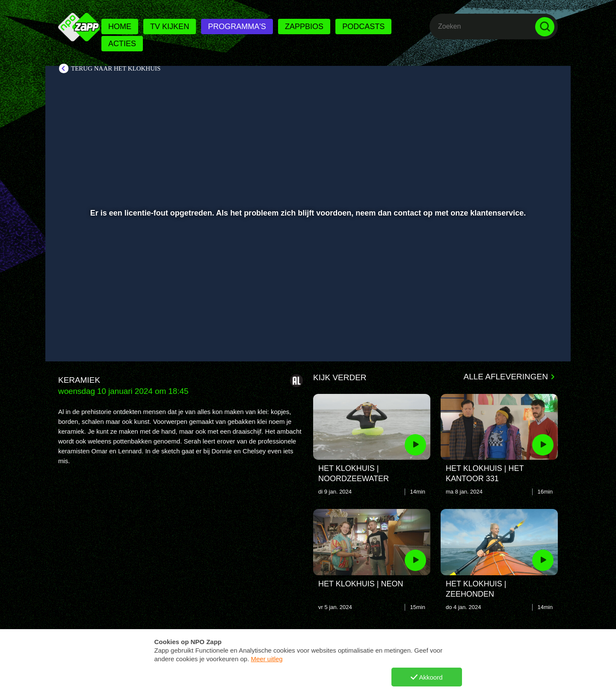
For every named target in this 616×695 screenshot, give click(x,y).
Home (120, 27)
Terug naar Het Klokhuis (116, 68)
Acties (122, 44)
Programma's (237, 27)
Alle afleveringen (506, 377)
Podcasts (363, 27)
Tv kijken (170, 27)
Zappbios (304, 27)
